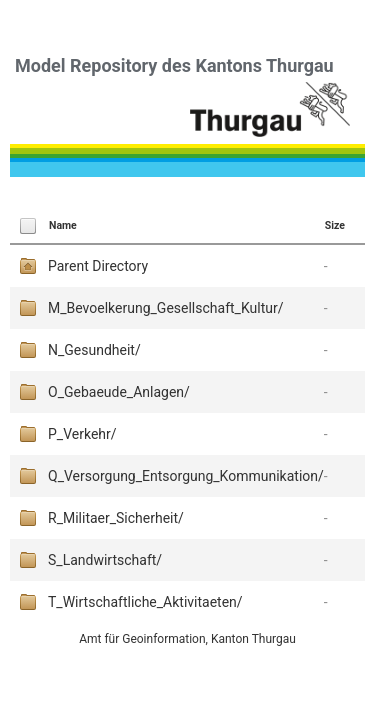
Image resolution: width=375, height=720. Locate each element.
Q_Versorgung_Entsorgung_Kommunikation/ (186, 476)
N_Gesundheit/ (94, 350)
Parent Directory (98, 266)
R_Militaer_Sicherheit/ (116, 518)
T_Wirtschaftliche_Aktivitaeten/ (145, 602)
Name (63, 225)
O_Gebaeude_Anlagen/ (119, 392)
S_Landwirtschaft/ (105, 560)
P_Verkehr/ (82, 434)
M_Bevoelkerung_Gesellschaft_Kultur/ (165, 308)
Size (335, 225)
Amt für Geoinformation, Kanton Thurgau (187, 639)
